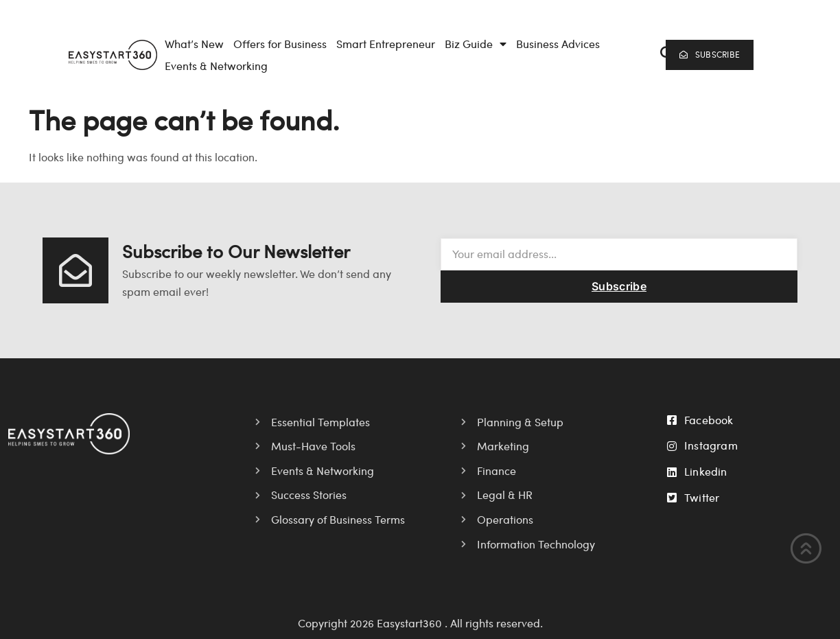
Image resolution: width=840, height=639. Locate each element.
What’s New (194, 44)
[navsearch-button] (662, 55)
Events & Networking (216, 66)
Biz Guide (476, 44)
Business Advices (558, 44)
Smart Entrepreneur (386, 44)
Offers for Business (280, 44)
